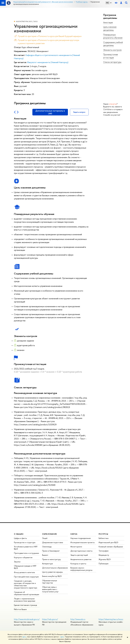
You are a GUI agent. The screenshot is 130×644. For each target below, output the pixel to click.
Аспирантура (47, 564)
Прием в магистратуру (51, 559)
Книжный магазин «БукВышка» (111, 547)
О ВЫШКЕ (19, 534)
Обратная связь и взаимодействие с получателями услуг (50, 589)
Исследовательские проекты (83, 542)
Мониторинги (76, 547)
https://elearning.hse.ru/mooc (111, 619)
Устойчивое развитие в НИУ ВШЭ (26, 548)
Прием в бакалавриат (51, 551)
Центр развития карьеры (52, 572)
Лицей (45, 538)
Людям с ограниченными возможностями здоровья (25, 600)
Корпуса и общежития (23, 557)
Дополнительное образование (55, 568)
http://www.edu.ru (78, 619)
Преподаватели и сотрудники (26, 553)
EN (111, 3)
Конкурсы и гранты (78, 564)
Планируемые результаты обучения (113, 36)
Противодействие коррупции (26, 577)
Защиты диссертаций (79, 555)
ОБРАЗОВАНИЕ (50, 534)
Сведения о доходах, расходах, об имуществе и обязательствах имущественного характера (26, 584)
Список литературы (112, 62)
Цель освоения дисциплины (110, 28)
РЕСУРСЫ (103, 534)
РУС (107, 3)
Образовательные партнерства (50, 582)
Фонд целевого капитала (24, 572)
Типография (104, 551)
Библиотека (104, 538)
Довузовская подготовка (53, 542)
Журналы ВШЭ (105, 559)
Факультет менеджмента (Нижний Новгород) (48, 62)
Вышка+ (45, 555)
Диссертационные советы (81, 551)
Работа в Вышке (20, 609)
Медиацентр (104, 555)
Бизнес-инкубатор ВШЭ (52, 576)
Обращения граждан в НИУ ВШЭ (25, 567)
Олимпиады (47, 547)
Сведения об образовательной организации (27, 593)
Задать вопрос (79, 112)
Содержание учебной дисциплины (113, 44)
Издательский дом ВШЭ (108, 542)
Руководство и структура (25, 542)
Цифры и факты (20, 538)
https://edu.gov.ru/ (50, 619)
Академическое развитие (81, 559)
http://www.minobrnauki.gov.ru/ (27, 619)
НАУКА (74, 534)
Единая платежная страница (25, 605)
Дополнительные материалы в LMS (50, 112)
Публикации (104, 564)
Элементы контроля (112, 50)
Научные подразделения (81, 538)
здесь (24, 637)
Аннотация (108, 22)
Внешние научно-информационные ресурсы (81, 569)
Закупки (17, 562)
